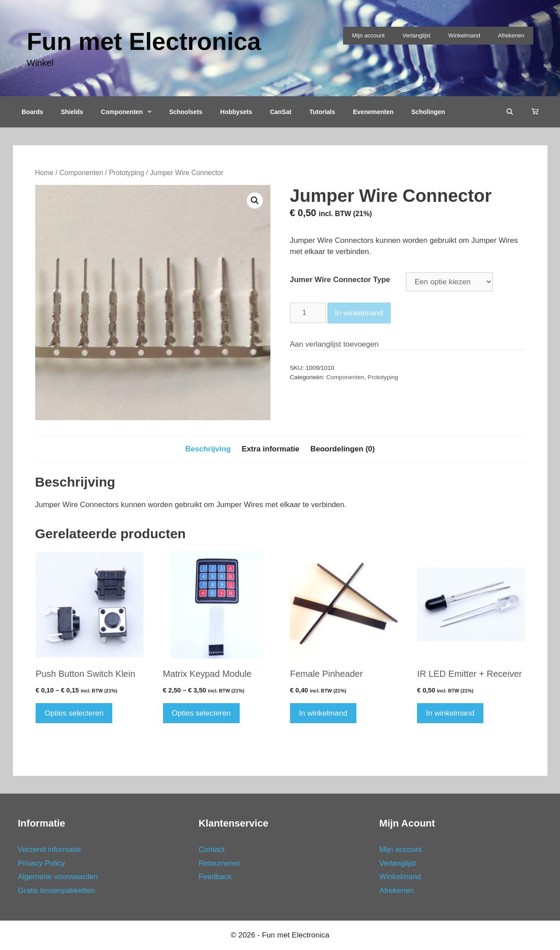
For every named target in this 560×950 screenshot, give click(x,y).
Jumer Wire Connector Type (340, 280)
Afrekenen (511, 35)
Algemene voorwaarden (58, 877)
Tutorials (322, 112)
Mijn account (368, 35)
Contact (212, 850)
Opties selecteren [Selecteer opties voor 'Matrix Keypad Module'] (201, 713)
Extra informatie (271, 449)
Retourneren (220, 863)
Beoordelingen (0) (343, 449)
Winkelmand (464, 35)
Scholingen (428, 112)
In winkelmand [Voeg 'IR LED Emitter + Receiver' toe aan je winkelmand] (450, 713)
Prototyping (126, 173)
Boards (33, 112)
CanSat (281, 112)
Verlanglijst (416, 35)
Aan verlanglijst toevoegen (334, 344)
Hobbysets (236, 112)
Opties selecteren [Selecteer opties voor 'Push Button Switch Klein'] (74, 713)
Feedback (215, 877)
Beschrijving (208, 449)
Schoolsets (186, 112)
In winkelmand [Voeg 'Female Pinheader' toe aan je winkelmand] (323, 713)
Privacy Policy (41, 863)
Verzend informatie (49, 850)
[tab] (208, 449)
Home (45, 173)
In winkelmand (359, 313)
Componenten (131, 112)
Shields (72, 112)
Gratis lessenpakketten (56, 891)
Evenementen (373, 112)
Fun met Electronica (144, 41)
